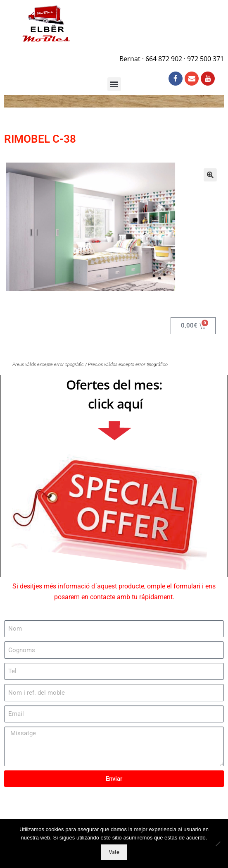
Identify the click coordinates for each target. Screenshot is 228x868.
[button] (199, 182)
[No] (218, 844)
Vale (114, 852)
